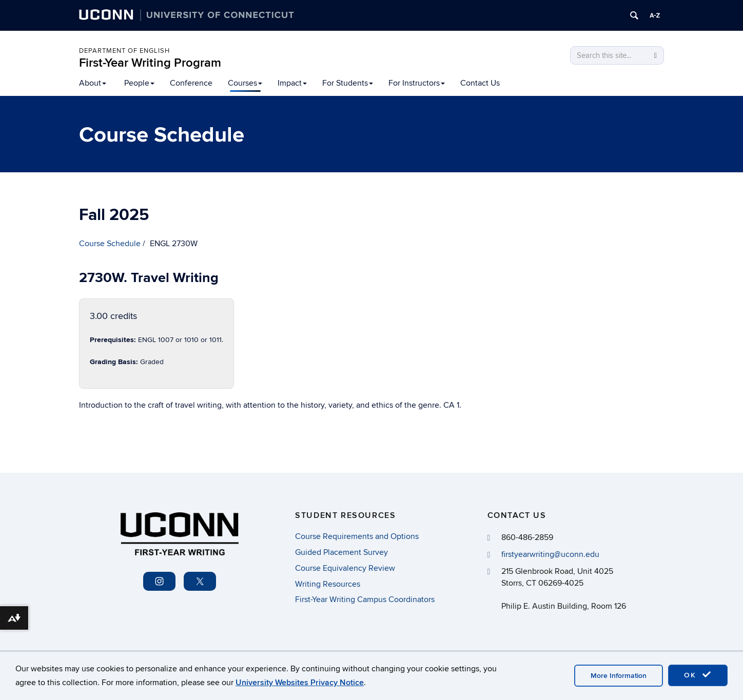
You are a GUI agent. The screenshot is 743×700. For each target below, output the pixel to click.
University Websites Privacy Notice (300, 683)
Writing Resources (328, 584)
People (139, 83)
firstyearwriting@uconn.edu (550, 554)
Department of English (124, 51)
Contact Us (480, 83)
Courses (245, 83)
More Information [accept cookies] (619, 676)
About (93, 83)
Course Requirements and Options (357, 536)
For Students (348, 83)
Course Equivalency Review (345, 568)
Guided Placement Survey (341, 552)
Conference (191, 83)
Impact (292, 83)
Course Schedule (110, 244)
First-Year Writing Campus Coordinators (365, 599)
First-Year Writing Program (150, 63)
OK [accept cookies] (698, 675)
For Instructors (417, 83)
